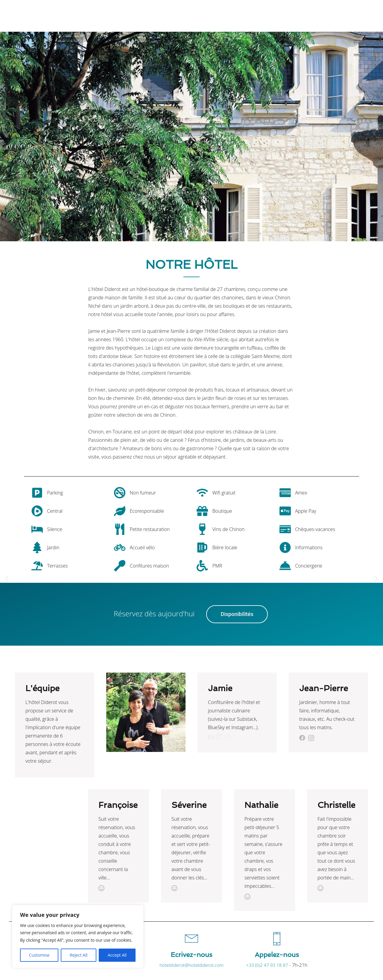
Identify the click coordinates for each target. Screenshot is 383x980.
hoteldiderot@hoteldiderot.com (191, 965)
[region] (78, 937)
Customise (39, 955)
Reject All (79, 955)
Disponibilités (237, 614)
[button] (7, 579)
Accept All (117, 955)
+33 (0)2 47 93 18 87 (267, 965)
